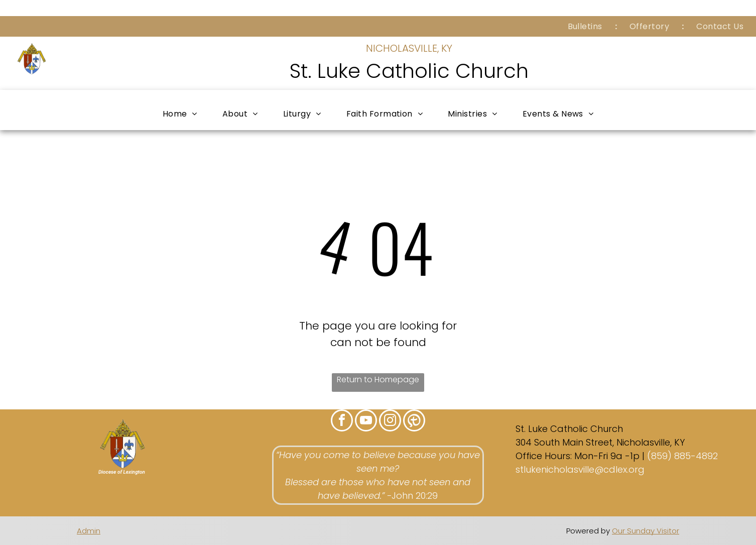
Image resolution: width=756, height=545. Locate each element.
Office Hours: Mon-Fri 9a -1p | (580, 456)
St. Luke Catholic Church (409, 71)
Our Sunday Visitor (646, 531)
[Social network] (414, 422)
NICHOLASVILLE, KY (409, 48)
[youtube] (366, 422)
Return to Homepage (378, 379)
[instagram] (390, 422)
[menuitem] (586, 26)
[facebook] (342, 422)
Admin (89, 531)
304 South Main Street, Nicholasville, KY (600, 442)
